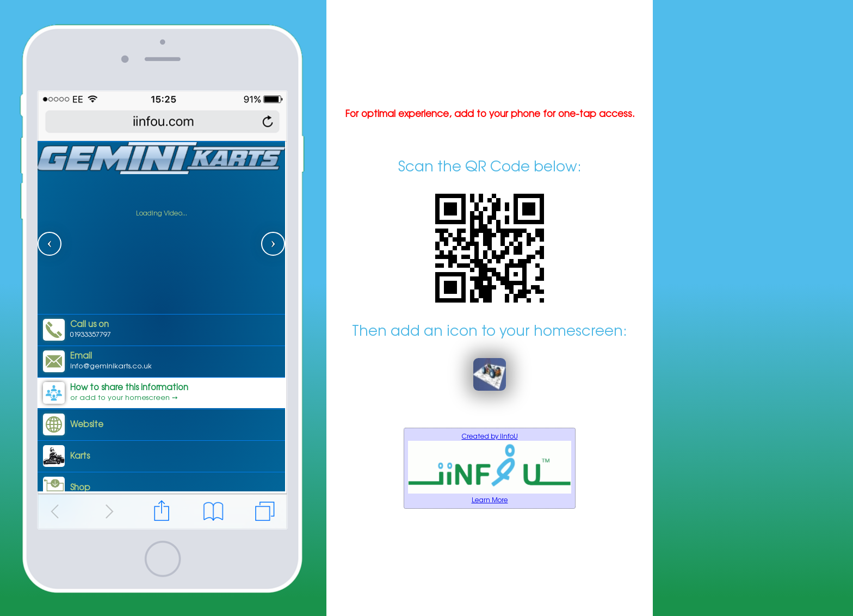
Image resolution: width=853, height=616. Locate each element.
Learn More (490, 500)
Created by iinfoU (490, 436)
